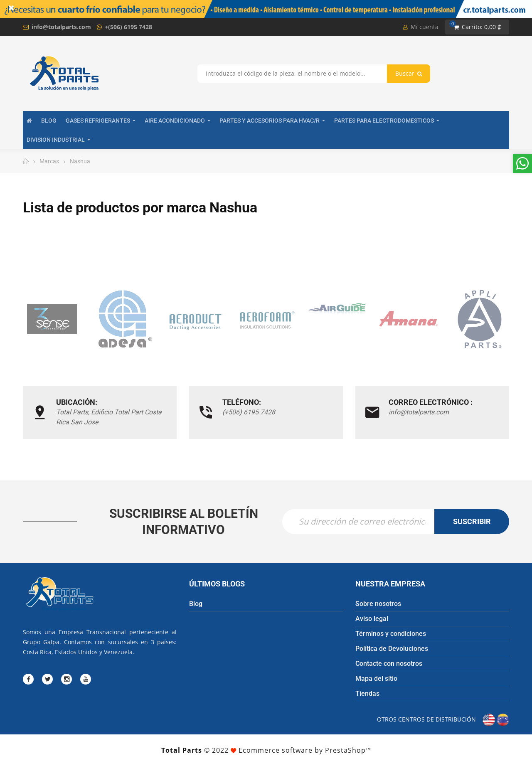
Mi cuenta (421, 27)
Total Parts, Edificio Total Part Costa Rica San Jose (109, 417)
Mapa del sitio (376, 679)
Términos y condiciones (391, 634)
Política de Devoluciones (392, 649)
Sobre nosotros (378, 604)
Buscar (409, 73)
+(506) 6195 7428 (128, 27)
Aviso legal (372, 619)
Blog (196, 604)
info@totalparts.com (61, 27)
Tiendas (367, 693)
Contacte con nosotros (389, 664)
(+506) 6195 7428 (249, 412)
